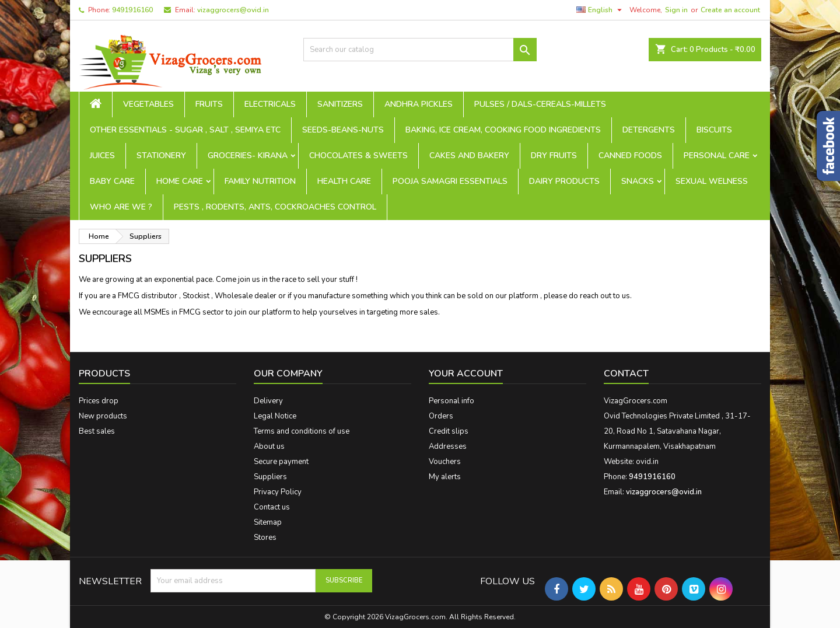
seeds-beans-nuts (343, 130)
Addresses (448, 446)
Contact (626, 374)
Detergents (649, 130)
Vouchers (445, 462)
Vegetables (148, 104)
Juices (102, 156)
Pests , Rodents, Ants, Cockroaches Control (275, 207)
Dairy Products (564, 181)
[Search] (420, 50)
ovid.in (647, 462)
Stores (265, 538)
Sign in (676, 10)
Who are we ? (121, 207)
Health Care (344, 181)
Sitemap (268, 522)
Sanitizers (340, 104)
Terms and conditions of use (302, 431)
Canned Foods (630, 156)
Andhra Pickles (419, 104)
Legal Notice (275, 416)
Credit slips (449, 431)
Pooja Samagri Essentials (450, 181)
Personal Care (717, 156)
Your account (466, 374)
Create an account (730, 10)
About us (269, 446)
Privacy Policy (278, 492)
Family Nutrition (260, 181)
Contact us (272, 507)
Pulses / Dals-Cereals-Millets (540, 104)
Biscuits (714, 130)
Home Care (180, 181)
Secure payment (281, 462)
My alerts (445, 477)
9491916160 (132, 10)
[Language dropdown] (601, 10)
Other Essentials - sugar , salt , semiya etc (185, 130)
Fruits (209, 104)
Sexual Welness (712, 181)
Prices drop (99, 401)
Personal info (452, 401)
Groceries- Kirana (248, 156)
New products (103, 416)
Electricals (270, 104)
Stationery (161, 156)
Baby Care (112, 181)
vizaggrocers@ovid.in (233, 10)
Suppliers (270, 477)
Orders (441, 416)
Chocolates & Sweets (358, 156)
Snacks (638, 181)
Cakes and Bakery (469, 156)
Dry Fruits (554, 156)
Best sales (97, 431)
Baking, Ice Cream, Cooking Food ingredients (503, 130)
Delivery (268, 401)
